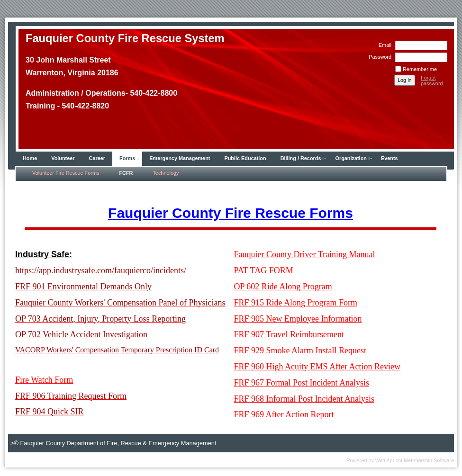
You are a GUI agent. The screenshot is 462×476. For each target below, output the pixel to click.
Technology (166, 173)
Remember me (420, 69)
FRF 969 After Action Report (284, 414)
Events (390, 158)
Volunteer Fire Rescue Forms (66, 173)
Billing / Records (301, 158)
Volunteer (63, 158)
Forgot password (432, 81)
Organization (351, 158)
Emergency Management (180, 158)
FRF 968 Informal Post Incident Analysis (304, 399)
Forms (127, 158)
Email (383, 45)
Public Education (245, 158)
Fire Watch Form (44, 380)
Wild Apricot (389, 460)
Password (378, 57)
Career (97, 158)
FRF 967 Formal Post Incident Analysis (302, 383)
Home (30, 158)
